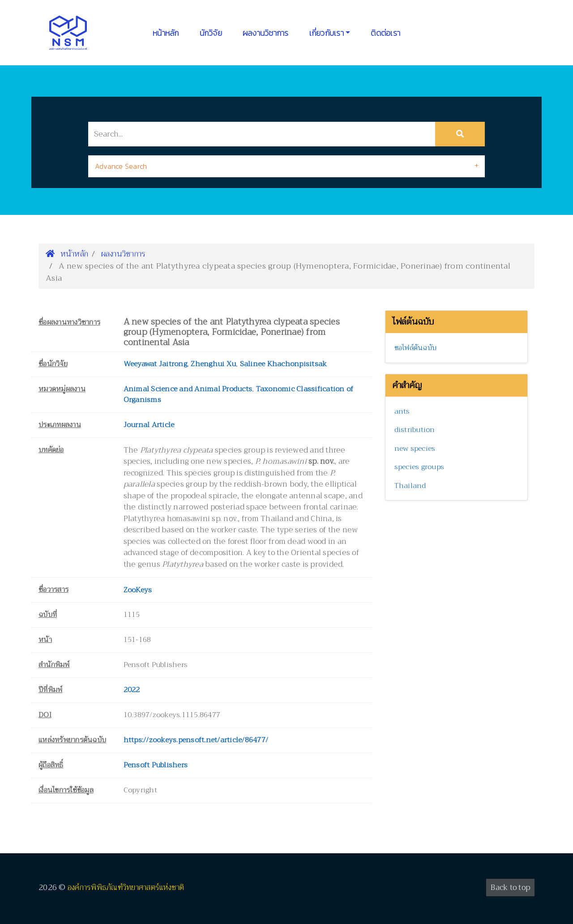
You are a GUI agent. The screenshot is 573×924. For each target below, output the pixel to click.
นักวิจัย (211, 33)
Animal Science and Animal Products (188, 389)
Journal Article (149, 425)
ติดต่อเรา (385, 33)
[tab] (286, 166)
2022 (132, 690)
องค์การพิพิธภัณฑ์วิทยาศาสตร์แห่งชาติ (126, 888)
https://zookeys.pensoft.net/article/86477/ (196, 740)
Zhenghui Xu (213, 364)
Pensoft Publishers (156, 765)
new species (415, 449)
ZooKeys (138, 590)
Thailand (410, 486)
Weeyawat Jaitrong (155, 364)
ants (402, 411)
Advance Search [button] (121, 166)
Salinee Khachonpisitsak (284, 364)
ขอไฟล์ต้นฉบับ (416, 348)
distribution (415, 430)
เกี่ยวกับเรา (327, 33)
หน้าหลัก (166, 33)
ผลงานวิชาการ (266, 33)
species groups (419, 467)
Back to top (510, 888)
